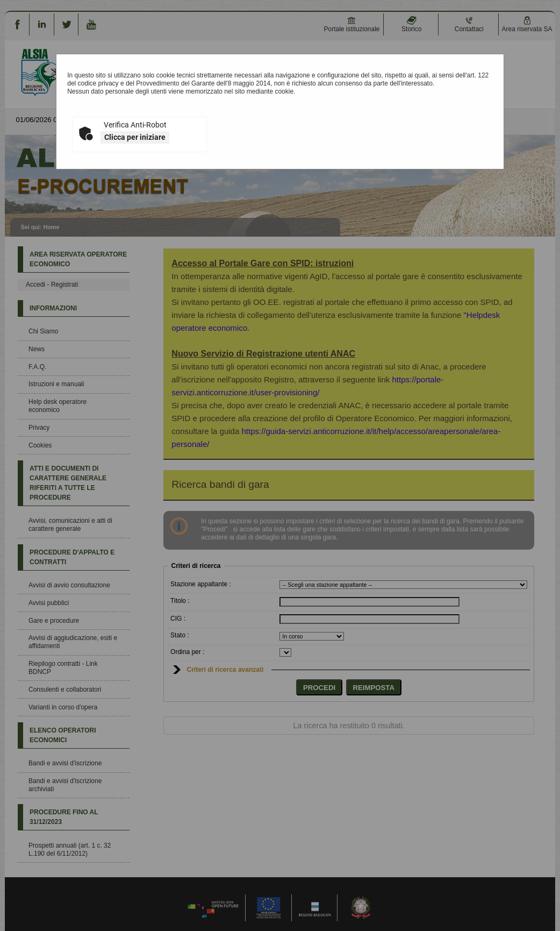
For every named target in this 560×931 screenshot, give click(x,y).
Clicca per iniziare (135, 137)
